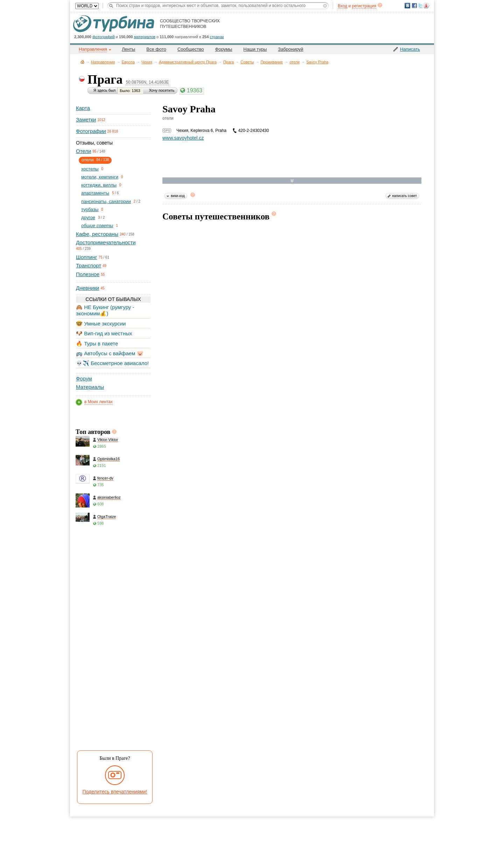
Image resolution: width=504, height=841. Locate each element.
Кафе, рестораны (97, 234)
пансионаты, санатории (106, 201)
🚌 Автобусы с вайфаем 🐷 (110, 353)
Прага (229, 62)
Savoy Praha (317, 62)
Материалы (90, 387)
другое (88, 218)
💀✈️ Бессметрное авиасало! (112, 363)
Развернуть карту (292, 181)
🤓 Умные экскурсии (101, 324)
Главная (82, 62)
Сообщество (191, 49)
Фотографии (91, 131)
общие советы (97, 226)
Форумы (224, 49)
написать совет (404, 196)
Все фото (156, 49)
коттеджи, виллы (99, 185)
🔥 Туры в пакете (97, 344)
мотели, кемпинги (100, 177)
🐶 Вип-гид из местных (104, 333)
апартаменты (95, 193)
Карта (83, 108)
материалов (145, 37)
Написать (410, 49)
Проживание (272, 62)
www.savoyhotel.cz (183, 138)
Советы (247, 62)
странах (217, 37)
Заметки (86, 120)
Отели (83, 151)
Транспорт (89, 265)
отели (295, 62)
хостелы (90, 169)
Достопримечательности (106, 242)
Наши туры (255, 49)
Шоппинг (86, 257)
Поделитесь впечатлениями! (115, 792)
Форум (84, 379)
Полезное (88, 274)
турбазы (90, 209)
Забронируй (290, 49)
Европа (128, 62)
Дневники (87, 288)
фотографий (104, 37)
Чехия (147, 62)
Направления (103, 62)
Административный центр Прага (188, 62)
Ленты (128, 49)
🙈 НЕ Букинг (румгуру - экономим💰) (105, 310)
